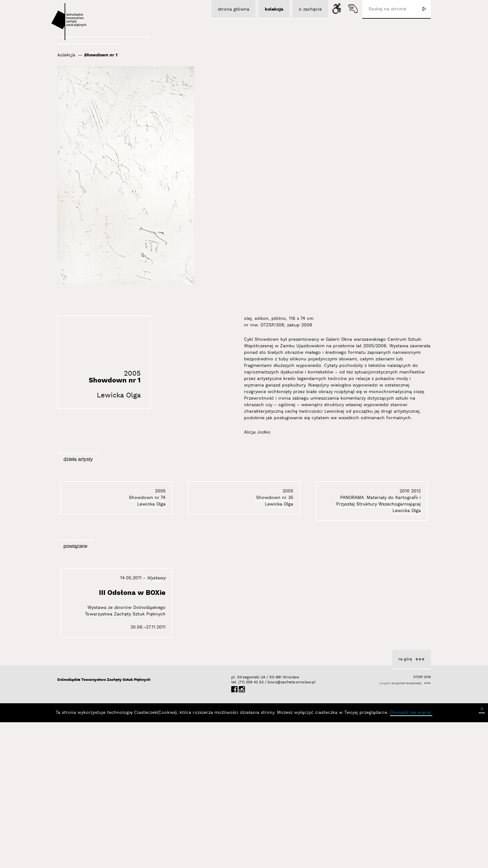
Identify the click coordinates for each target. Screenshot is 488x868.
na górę (405, 805)
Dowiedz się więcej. (411, 858)
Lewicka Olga (119, 395)
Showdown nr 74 (402, 581)
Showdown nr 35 (275, 576)
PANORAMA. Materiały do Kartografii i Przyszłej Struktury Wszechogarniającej (123, 580)
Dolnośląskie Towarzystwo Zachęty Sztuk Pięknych (104, 825)
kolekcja (66, 55)
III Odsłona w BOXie (132, 739)
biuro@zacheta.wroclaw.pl (271, 828)
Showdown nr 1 (100, 55)
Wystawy (156, 724)
